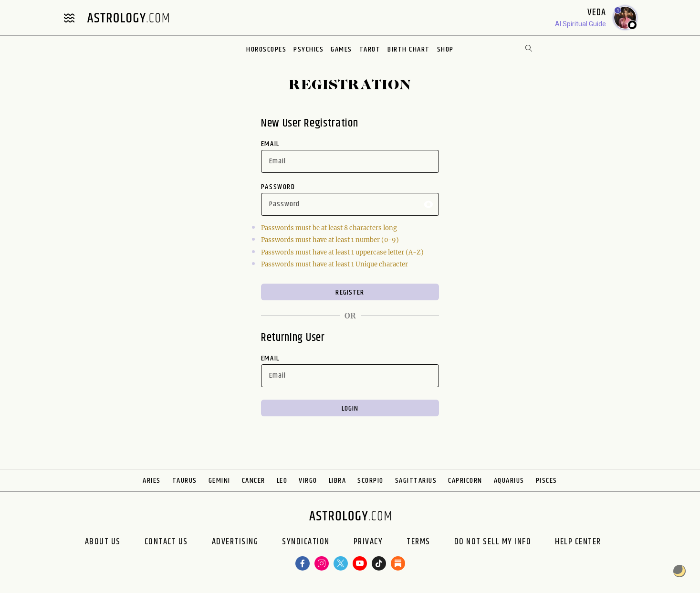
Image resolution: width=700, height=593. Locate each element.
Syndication (306, 542)
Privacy (368, 542)
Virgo (308, 481)
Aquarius (509, 481)
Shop (445, 49)
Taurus (185, 481)
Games (341, 49)
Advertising (235, 542)
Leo (282, 481)
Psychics (308, 49)
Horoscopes (266, 49)
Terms (418, 542)
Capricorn (465, 481)
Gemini (219, 481)
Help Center (578, 542)
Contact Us (166, 542)
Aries (152, 481)
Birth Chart (409, 49)
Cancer (254, 481)
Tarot (370, 49)
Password (278, 187)
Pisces (547, 481)
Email (270, 144)
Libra (338, 481)
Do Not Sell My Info (493, 542)
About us (103, 542)
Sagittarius (416, 481)
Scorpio (371, 481)
